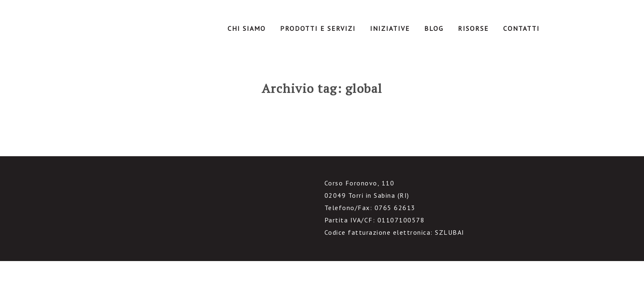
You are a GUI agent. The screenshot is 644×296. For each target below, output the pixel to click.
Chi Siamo (247, 28)
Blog (434, 28)
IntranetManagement (140, 31)
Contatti (521, 28)
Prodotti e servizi (318, 28)
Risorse (473, 28)
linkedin (117, 220)
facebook (97, 220)
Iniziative (390, 28)
